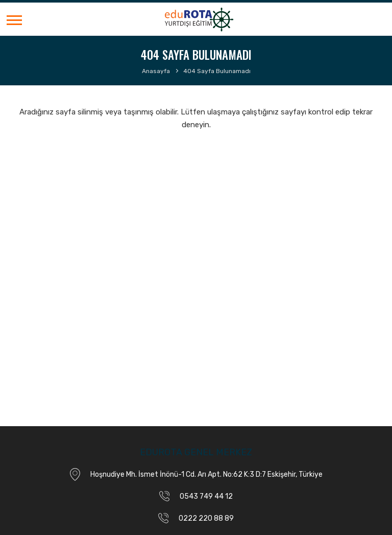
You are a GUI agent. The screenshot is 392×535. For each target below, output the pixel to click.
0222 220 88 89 (206, 518)
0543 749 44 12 (206, 496)
